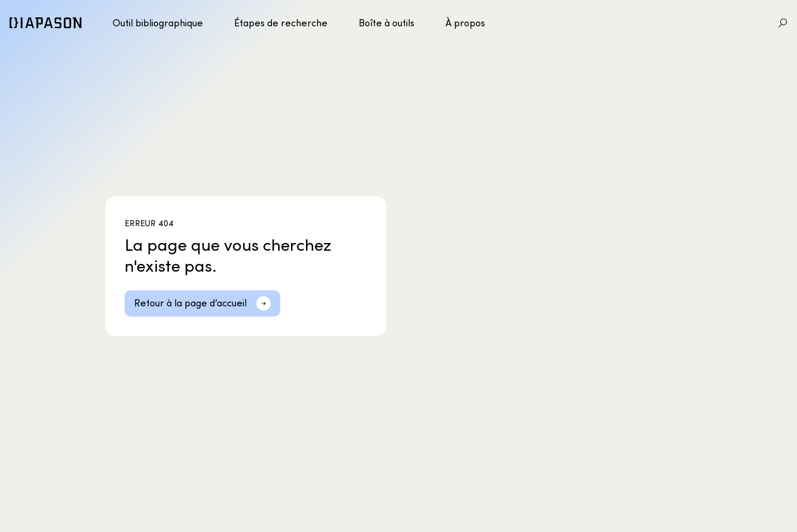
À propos (465, 22)
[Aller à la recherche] (783, 23)
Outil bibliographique (158, 22)
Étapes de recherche (281, 22)
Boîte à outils (387, 22)
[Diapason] (46, 23)
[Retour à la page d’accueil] (202, 303)
